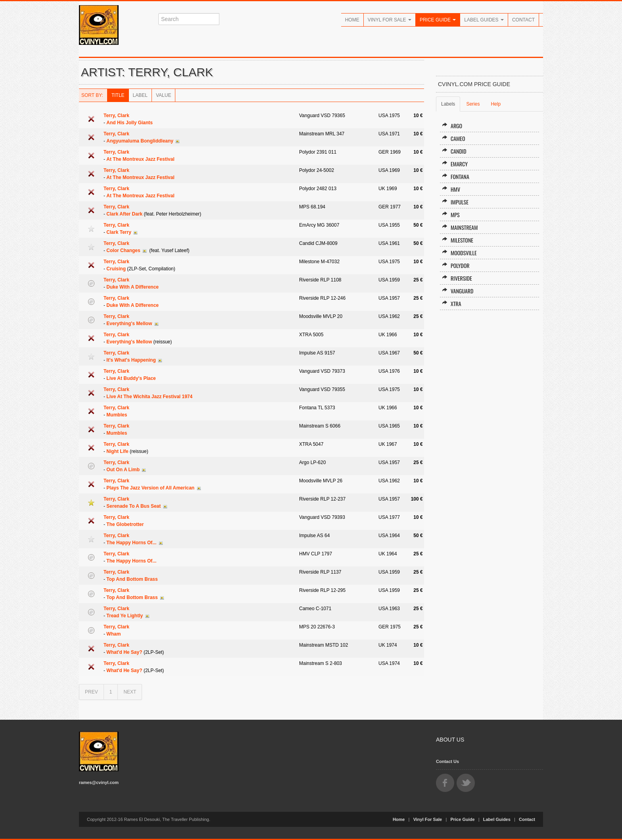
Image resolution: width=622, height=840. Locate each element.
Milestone (458, 240)
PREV (91, 692)
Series (473, 104)
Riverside (457, 278)
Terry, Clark (116, 116)
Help (496, 104)
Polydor (456, 265)
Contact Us (447, 761)
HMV (451, 189)
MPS (451, 215)
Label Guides (484, 20)
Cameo (454, 138)
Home (352, 20)
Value (163, 95)
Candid (454, 151)
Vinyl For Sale (390, 20)
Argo (452, 126)
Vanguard (458, 291)
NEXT (130, 692)
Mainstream (460, 227)
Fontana (456, 176)
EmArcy (455, 164)
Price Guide (438, 20)
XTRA (452, 303)
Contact (523, 20)
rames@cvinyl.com (99, 782)
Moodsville (459, 253)
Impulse (455, 202)
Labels (448, 104)
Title (118, 95)
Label (140, 95)
